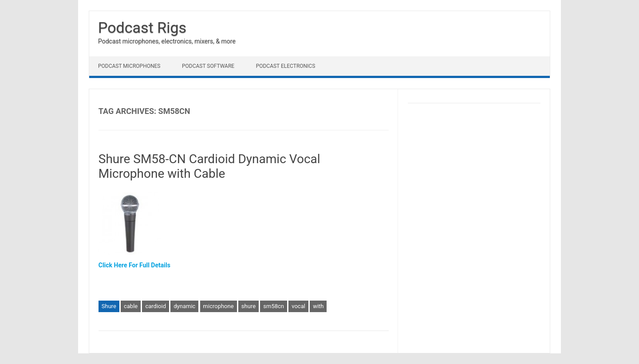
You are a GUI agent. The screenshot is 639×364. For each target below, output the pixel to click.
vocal (298, 306)
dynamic (184, 306)
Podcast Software (208, 66)
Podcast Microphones (129, 66)
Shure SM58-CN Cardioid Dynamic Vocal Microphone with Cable (209, 166)
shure (248, 306)
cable (131, 306)
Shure (109, 306)
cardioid (156, 306)
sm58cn (274, 306)
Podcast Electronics (286, 66)
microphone (219, 306)
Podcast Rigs (142, 27)
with (318, 306)
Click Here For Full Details (134, 265)
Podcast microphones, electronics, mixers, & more (167, 41)
